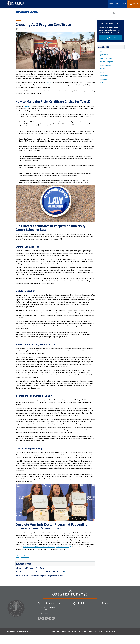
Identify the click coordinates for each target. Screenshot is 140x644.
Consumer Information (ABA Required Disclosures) (82, 625)
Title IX (101, 640)
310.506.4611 (43, 614)
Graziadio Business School (110, 614)
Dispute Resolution (107, 58)
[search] (111, 13)
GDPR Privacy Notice (69, 640)
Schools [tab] (106, 603)
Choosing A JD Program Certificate (31, 568)
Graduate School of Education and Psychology (117, 617)
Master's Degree (106, 65)
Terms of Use (92, 640)
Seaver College (106, 607)
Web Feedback (78, 633)
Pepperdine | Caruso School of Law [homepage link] (15, 3)
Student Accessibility (80, 610)
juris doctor (104, 55)
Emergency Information (81, 614)
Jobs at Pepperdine (79, 617)
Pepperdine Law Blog (27, 12)
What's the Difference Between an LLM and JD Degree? (40, 572)
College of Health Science (110, 626)
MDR (102, 72)
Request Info (111, 38)
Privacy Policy (56, 640)
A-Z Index (77, 629)
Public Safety (78, 607)
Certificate (25, 556)
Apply (111, 4)
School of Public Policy (109, 623)
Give (124, 4)
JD (17, 556)
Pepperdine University (24, 640)
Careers (103, 69)
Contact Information (80, 620)
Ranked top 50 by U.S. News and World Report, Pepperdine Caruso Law (46, 547)
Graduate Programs (107, 62)
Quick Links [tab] (79, 603)
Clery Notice (82, 640)
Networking (104, 76)
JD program (49, 82)
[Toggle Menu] (134, 4)
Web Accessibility (111, 640)
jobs (102, 82)
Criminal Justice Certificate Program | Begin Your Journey (40, 576)
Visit (118, 4)
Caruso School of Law (109, 610)
